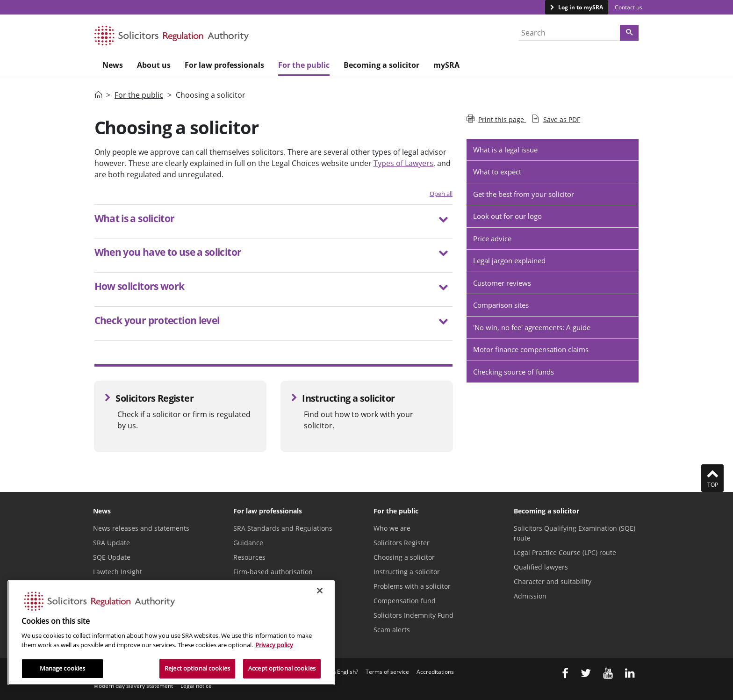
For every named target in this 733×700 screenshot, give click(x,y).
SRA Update (111, 543)
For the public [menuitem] (304, 65)
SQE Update (112, 557)
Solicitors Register (402, 543)
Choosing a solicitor (404, 557)
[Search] (629, 33)
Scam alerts (392, 630)
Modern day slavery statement (133, 686)
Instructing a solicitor (407, 572)
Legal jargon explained (509, 260)
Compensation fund (405, 601)
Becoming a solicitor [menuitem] (381, 65)
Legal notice (196, 686)
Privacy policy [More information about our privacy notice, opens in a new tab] (274, 645)
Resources (249, 557)
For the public (139, 95)
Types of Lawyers (403, 163)
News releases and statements (141, 528)
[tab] (274, 222)
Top (712, 478)
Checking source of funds (514, 372)
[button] (274, 220)
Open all (441, 194)
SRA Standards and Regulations (283, 528)
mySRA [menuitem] (446, 65)
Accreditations (435, 672)
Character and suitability (553, 581)
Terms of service (387, 672)
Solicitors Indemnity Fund (413, 615)
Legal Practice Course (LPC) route (565, 552)
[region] (171, 633)
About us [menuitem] (154, 65)
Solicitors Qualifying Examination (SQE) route (575, 533)
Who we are (392, 528)
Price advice (492, 238)
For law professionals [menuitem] (224, 65)
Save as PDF (556, 119)
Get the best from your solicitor (524, 194)
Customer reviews (502, 283)
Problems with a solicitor (412, 586)
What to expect (497, 172)
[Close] (320, 591)
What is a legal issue (505, 150)
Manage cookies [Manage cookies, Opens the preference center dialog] (63, 668)
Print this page (496, 119)
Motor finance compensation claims (531, 349)
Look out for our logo (507, 216)
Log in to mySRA (580, 7)
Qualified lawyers (541, 567)
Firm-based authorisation (273, 572)
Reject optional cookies (197, 668)
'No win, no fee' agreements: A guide (532, 327)
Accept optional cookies (282, 668)
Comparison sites (501, 305)
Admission (530, 596)
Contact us (629, 7)
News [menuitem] (113, 65)
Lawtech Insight (118, 572)
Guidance (248, 543)
